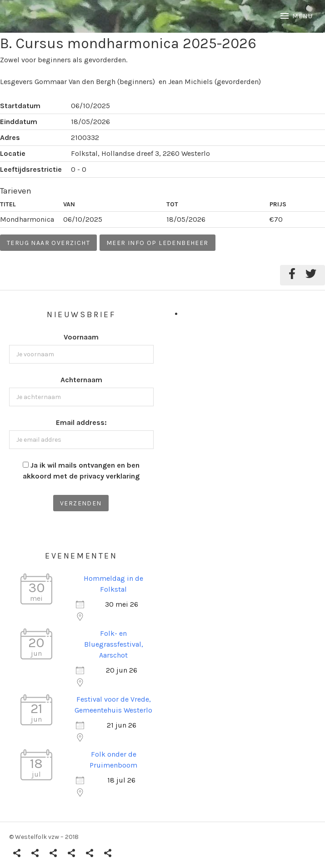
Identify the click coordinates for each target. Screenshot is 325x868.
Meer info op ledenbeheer (157, 243)
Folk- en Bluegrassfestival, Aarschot (114, 644)
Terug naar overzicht (48, 243)
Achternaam (81, 380)
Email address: (81, 422)
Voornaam (81, 337)
